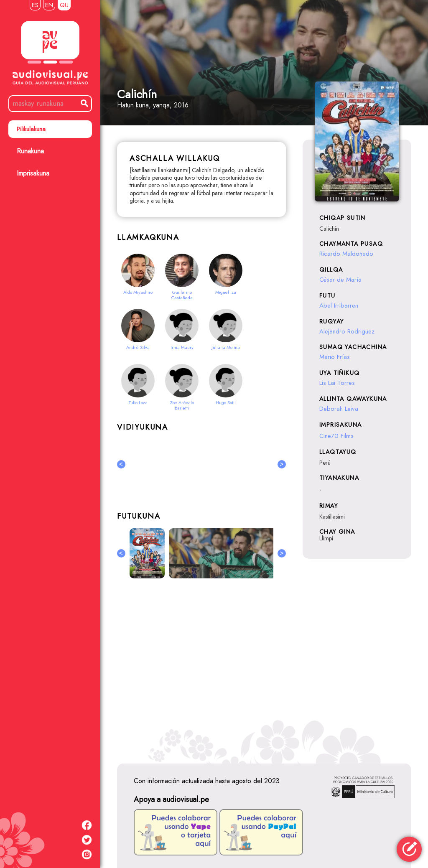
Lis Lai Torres (337, 383)
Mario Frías (335, 357)
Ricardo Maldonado (346, 254)
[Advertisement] (201, 669)
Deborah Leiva (339, 409)
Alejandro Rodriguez (347, 331)
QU (64, 5)
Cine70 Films (336, 436)
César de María (340, 280)
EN (49, 5)
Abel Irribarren (339, 305)
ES (35, 5)
